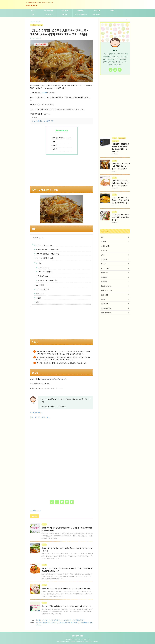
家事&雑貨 (80, 11)
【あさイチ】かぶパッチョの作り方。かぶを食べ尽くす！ (120, 217)
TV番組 (112, 11)
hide (66, 130)
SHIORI (45, 93)
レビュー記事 (96, 11)
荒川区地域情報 (49, 11)
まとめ (55, 149)
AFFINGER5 (95, 641)
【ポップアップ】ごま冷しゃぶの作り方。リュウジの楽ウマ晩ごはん (66, 589)
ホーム (33, 11)
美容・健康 (65, 11)
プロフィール (49, 15)
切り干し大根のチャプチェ (62, 138)
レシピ (39, 511)
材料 (54, 142)
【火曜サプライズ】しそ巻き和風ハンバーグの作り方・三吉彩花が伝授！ (60, 620)
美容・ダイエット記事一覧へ (40, 417)
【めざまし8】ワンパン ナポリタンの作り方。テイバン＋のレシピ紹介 (120, 183)
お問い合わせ (96, 15)
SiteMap (65, 15)
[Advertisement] (62, 171)
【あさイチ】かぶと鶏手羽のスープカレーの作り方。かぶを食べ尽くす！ (120, 200)
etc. (33, 15)
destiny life (33, 6)
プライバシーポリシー (80, 15)
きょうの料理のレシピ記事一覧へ (43, 121)
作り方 (55, 145)
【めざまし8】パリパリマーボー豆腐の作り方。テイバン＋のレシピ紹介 (121, 166)
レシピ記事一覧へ (36, 413)
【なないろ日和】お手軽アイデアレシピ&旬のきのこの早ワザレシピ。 (67, 606)
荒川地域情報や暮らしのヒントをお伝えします (77, 639)
